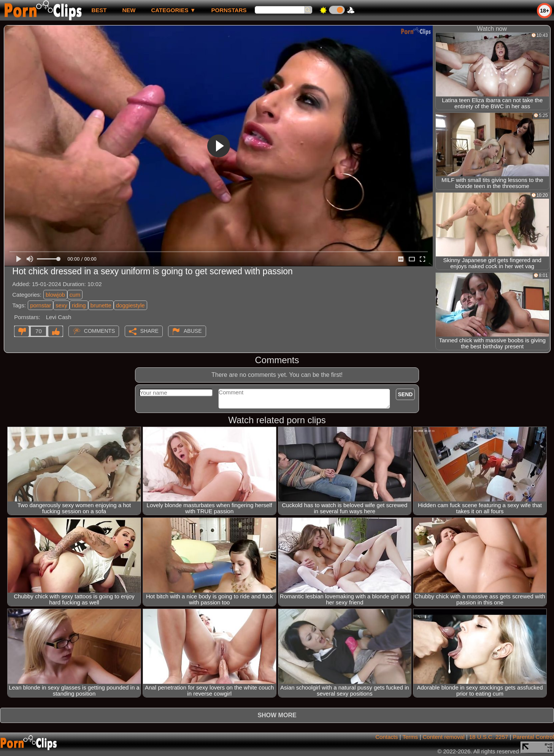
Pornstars (229, 10)
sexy (61, 305)
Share (149, 331)
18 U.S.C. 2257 (489, 737)
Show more (277, 715)
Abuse (193, 331)
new (129, 10)
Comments (100, 331)
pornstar (40, 305)
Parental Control (533, 737)
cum (75, 295)
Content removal (443, 737)
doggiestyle (130, 305)
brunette (101, 305)
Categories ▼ (173, 10)
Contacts (387, 737)
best (99, 10)
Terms (410, 737)
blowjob (55, 295)
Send (406, 394)
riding (79, 305)
